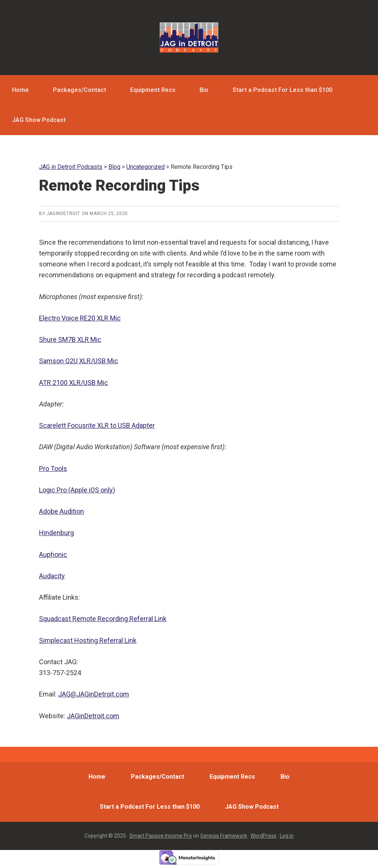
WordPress (263, 836)
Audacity (52, 576)
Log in (287, 836)
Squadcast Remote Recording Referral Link (103, 619)
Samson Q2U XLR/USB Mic (79, 361)
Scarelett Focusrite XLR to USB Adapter (97, 425)
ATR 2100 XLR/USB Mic (73, 383)
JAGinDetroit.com (93, 716)
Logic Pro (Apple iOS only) (77, 490)
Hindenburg (56, 533)
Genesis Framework (224, 836)
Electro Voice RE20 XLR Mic (80, 318)
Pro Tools (53, 469)
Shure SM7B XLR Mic (70, 339)
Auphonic (53, 554)
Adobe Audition (61, 511)
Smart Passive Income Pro (161, 836)
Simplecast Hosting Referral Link (88, 640)
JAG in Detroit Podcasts (189, 38)
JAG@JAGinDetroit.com (94, 694)
